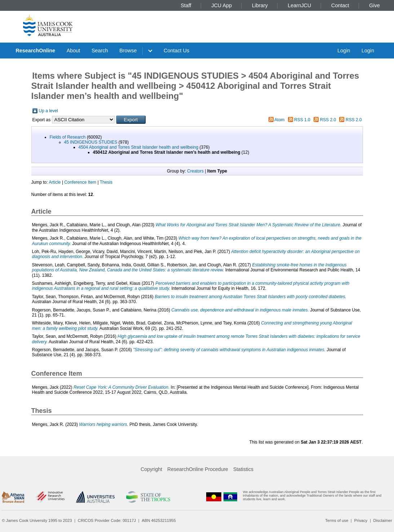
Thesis (106, 182)
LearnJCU (299, 5)
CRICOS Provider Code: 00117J (107, 520)
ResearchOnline (35, 51)
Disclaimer (383, 520)
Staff (186, 5)
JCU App (222, 5)
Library (260, 5)
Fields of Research (68, 137)
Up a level (48, 111)
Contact (340, 5)
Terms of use (337, 520)
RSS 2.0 (328, 120)
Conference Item (80, 182)
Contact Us (176, 51)
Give (375, 5)
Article (55, 182)
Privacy (361, 520)
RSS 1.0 (302, 120)
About (74, 51)
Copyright (151, 469)
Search (100, 51)
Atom (279, 120)
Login (344, 51)
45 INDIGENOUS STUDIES (91, 142)
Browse (128, 51)
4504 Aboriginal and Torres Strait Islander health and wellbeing (139, 147)
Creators (195, 171)
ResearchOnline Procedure (198, 469)
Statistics (243, 469)
